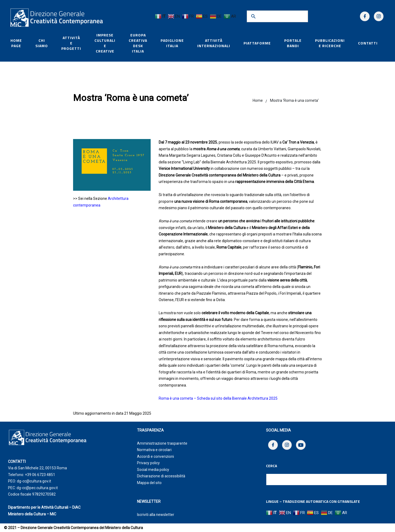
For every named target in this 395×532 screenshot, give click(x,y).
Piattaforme (257, 43)
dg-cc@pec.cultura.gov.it (37, 488)
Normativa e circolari (154, 450)
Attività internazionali (214, 43)
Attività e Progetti (71, 43)
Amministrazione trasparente (162, 443)
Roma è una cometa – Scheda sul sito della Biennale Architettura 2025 (218, 398)
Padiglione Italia (172, 43)
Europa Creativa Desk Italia (138, 43)
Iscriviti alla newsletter (156, 515)
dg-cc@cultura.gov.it (34, 481)
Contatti (368, 43)
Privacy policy (148, 463)
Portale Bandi (293, 43)
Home (258, 100)
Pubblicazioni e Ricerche (330, 43)
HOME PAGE (16, 43)
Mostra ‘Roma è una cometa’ (294, 100)
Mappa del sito (149, 483)
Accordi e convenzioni (155, 456)
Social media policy (153, 470)
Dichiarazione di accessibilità (161, 476)
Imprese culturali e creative (105, 43)
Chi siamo (42, 43)
